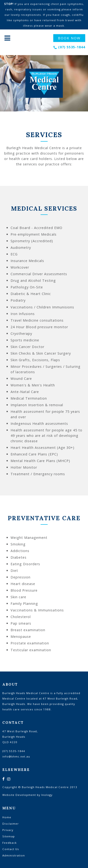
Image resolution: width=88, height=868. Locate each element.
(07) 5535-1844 (72, 47)
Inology (47, 795)
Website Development (19, 795)
